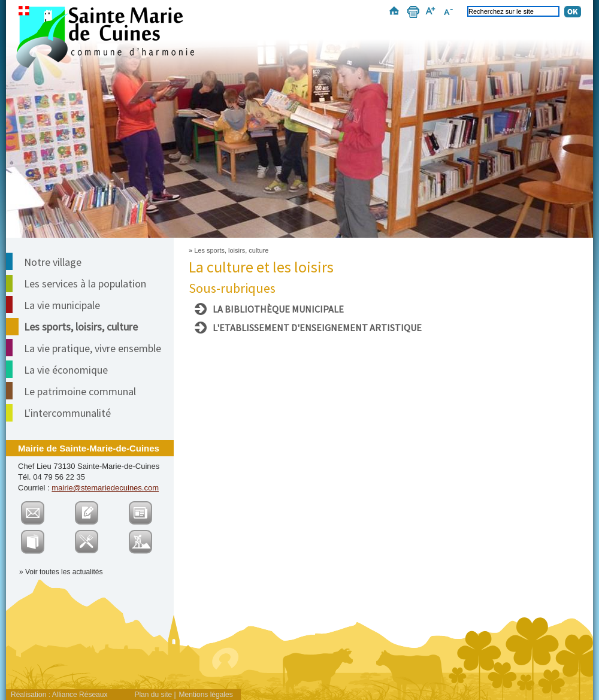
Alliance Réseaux (80, 695)
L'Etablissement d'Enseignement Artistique (317, 328)
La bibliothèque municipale (278, 309)
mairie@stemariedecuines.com (105, 488)
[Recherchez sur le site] (513, 11)
